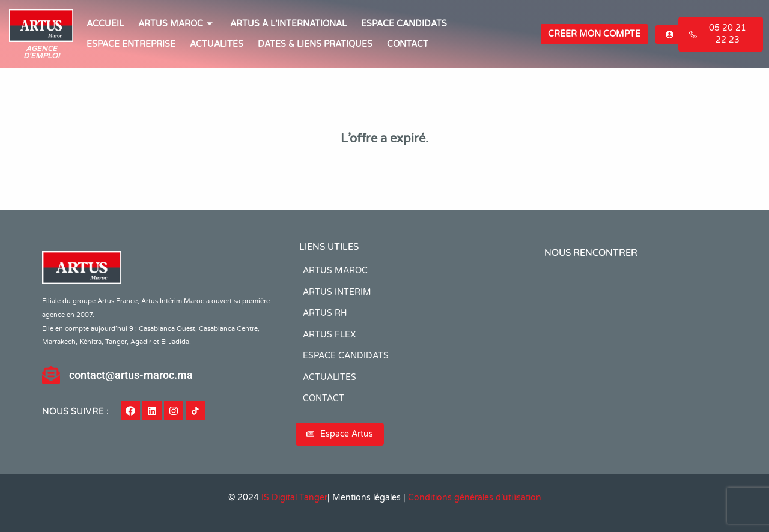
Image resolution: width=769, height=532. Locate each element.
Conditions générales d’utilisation (475, 497)
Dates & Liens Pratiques (315, 44)
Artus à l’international (288, 24)
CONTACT (408, 44)
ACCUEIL (105, 24)
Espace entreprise (131, 44)
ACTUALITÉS (217, 44)
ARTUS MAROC (177, 24)
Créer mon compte (594, 34)
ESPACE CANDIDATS (404, 24)
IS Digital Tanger (294, 497)
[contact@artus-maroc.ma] (51, 375)
